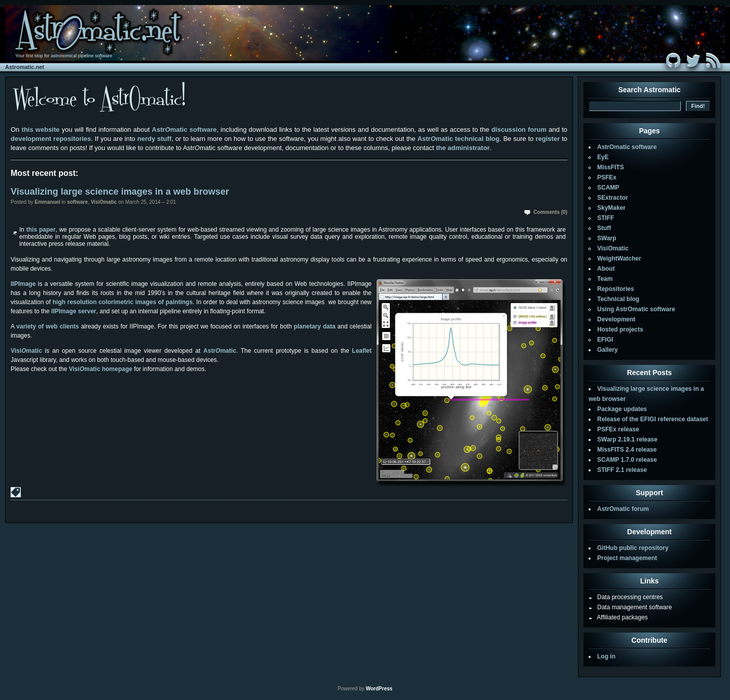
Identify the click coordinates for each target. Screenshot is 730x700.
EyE (603, 157)
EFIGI (605, 340)
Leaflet (362, 351)
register (548, 139)
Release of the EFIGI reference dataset (653, 419)
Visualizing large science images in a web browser (120, 192)
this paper (41, 230)
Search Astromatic (649, 90)
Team (605, 279)
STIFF (606, 218)
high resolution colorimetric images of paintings (123, 302)
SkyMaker (611, 208)
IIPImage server (74, 311)
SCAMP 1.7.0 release (627, 460)
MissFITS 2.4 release (627, 450)
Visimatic (26, 351)
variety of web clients (47, 326)
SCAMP (608, 188)
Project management (627, 558)
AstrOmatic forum (623, 509)
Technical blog (618, 299)
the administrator (463, 148)
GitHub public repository (633, 548)
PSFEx (607, 177)
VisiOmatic (104, 202)
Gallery (608, 350)
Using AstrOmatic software (636, 309)
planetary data (315, 326)
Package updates (622, 409)
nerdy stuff (155, 139)
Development (616, 319)
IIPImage (23, 284)
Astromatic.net (25, 67)
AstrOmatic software (627, 147)
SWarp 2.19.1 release (627, 439)
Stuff (604, 228)
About (606, 269)
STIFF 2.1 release (622, 470)
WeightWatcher (619, 259)
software (77, 202)
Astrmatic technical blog (458, 139)
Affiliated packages (618, 617)
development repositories (51, 139)
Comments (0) (550, 212)
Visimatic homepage (101, 369)
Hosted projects (620, 329)
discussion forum (519, 130)
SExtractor (613, 198)
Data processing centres (626, 597)
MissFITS (611, 167)
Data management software (630, 607)
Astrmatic (220, 351)
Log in (606, 656)
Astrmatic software (185, 130)
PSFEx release (618, 429)
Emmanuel (47, 202)
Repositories (616, 289)
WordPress (379, 689)
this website (41, 130)
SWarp (607, 238)
